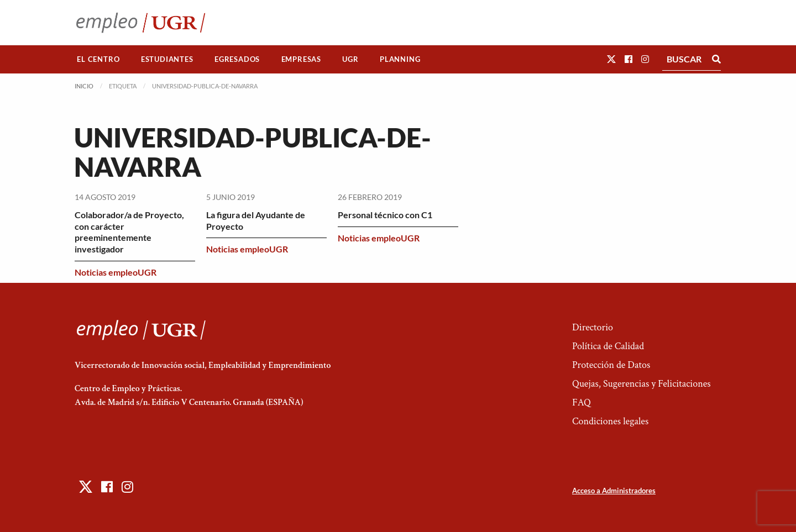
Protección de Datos (611, 365)
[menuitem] (98, 59)
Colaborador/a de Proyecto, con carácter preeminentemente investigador (129, 232)
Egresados (237, 59)
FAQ (582, 402)
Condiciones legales (610, 421)
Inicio (84, 86)
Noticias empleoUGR (116, 272)
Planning (400, 59)
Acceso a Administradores (614, 491)
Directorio (593, 327)
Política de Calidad (608, 346)
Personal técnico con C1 (385, 215)
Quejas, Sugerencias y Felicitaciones (641, 384)
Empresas (301, 59)
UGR (350, 59)
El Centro (98, 59)
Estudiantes (167, 59)
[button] (611, 59)
